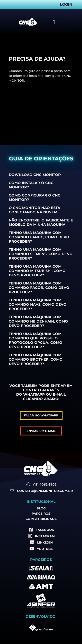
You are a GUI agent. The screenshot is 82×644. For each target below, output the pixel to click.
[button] (54, 22)
